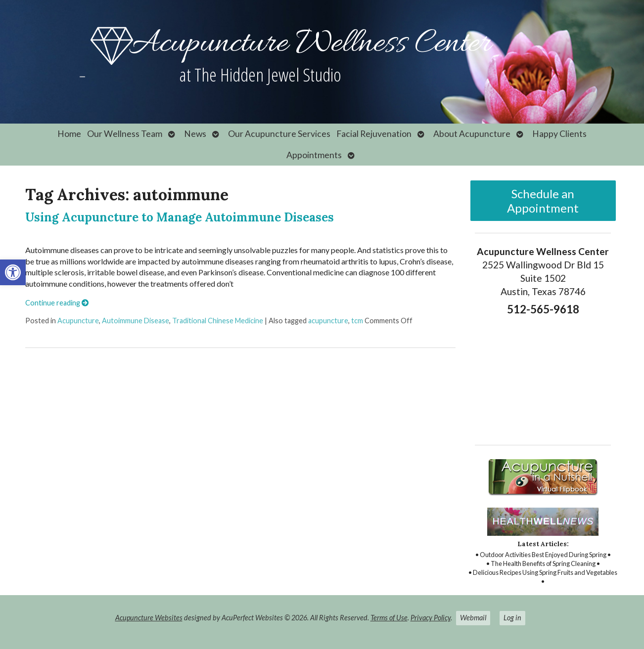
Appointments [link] (314, 155)
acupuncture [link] (328, 321)
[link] (13, 272)
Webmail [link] (473, 618)
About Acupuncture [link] (472, 134)
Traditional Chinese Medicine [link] (218, 321)
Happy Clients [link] (559, 134)
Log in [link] (512, 618)
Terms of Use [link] (389, 618)
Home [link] (69, 134)
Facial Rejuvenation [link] (374, 134)
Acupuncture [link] (78, 321)
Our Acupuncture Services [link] (279, 134)
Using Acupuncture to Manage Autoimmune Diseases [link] (180, 217)
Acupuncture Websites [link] (149, 618)
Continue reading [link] (57, 303)
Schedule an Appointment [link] (543, 201)
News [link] (195, 134)
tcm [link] (357, 321)
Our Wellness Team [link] (125, 134)
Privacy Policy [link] (431, 618)
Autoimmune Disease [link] (136, 321)
